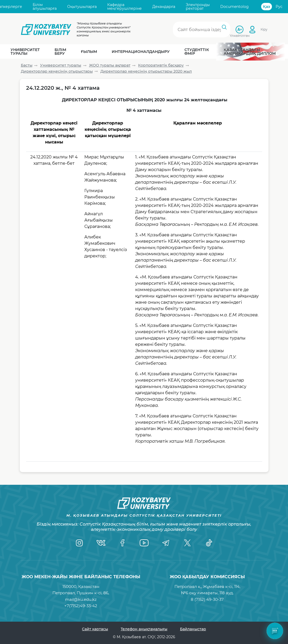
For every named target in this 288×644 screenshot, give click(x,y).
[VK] (101, 543)
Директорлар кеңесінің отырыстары (57, 71)
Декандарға (164, 7)
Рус (279, 7)
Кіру (264, 29)
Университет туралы (61, 65)
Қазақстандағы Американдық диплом (250, 52)
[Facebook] (123, 543)
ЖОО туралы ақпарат (110, 65)
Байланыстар (193, 629)
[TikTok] (209, 543)
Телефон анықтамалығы (144, 629)
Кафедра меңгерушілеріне (125, 7)
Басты (27, 65)
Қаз (267, 7)
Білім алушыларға (45, 7)
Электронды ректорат (198, 7)
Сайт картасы (95, 629)
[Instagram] (79, 543)
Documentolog (235, 7)
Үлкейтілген (240, 36)
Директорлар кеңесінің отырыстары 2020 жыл (146, 71)
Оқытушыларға (82, 7)
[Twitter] (187, 543)
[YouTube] (144, 543)
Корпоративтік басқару (161, 65)
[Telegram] (166, 543)
